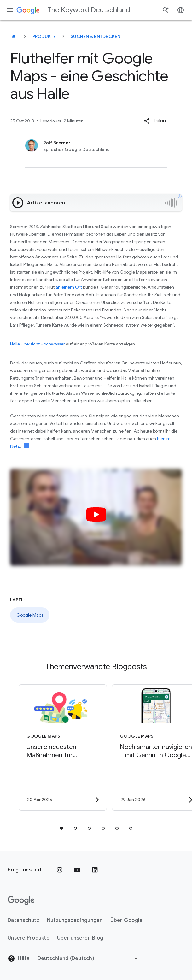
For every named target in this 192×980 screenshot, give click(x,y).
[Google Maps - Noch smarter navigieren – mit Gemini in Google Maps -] (142, 747)
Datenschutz (23, 920)
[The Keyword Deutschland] (14, 36)
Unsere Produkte (29, 938)
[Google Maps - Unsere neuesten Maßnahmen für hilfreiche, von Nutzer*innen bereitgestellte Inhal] (49, 747)
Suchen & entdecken (96, 36)
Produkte (44, 36)
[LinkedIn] (95, 870)
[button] (155, 121)
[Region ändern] (89, 959)
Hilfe (19, 959)
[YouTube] (77, 870)
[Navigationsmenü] (10, 10)
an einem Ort (69, 287)
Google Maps (30, 615)
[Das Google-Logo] (21, 900)
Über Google (127, 920)
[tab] (61, 828)
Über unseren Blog (80, 938)
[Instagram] (60, 870)
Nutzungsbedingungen (75, 920)
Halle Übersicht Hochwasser (38, 344)
